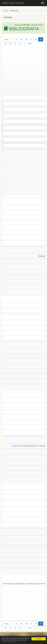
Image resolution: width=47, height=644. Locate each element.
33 (20, 43)
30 (6, 43)
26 (26, 39)
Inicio (6, 11)
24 (16, 39)
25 (21, 39)
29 (41, 39)
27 (31, 39)
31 (10, 43)
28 (36, 39)
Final (30, 43)
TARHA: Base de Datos (13, 3)
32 (15, 43)
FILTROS (8, 18)
